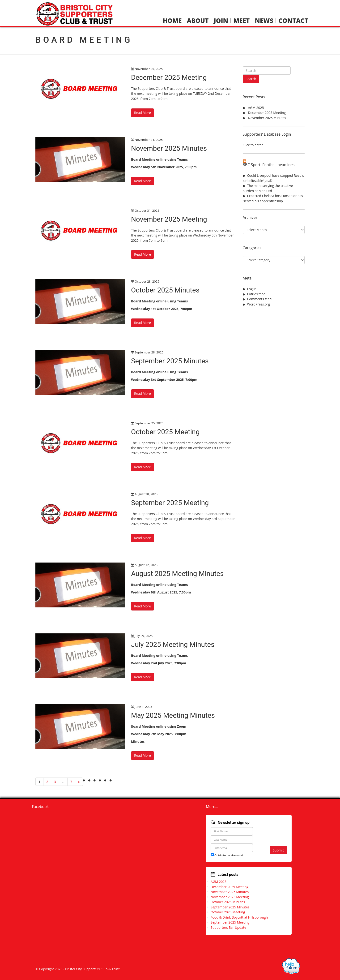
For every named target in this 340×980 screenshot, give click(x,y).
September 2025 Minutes (171, 361)
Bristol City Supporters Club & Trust (92, 969)
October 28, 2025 (147, 281)
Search (251, 79)
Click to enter (253, 145)
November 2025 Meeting (170, 219)
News (264, 21)
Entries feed (256, 294)
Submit (278, 850)
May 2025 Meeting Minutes (174, 715)
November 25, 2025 (149, 69)
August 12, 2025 (146, 565)
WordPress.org (259, 304)
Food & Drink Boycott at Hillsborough (239, 917)
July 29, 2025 (144, 636)
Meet (241, 21)
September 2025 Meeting (171, 503)
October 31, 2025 (147, 211)
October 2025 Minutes (166, 290)
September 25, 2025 (149, 423)
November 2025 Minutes (170, 148)
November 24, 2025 (149, 140)
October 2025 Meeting (166, 432)
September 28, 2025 (149, 352)
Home (172, 21)
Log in (252, 289)
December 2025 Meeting (170, 77)
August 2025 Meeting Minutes (178, 574)
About (198, 21)
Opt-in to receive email (227, 855)
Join (221, 21)
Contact (293, 21)
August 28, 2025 (146, 494)
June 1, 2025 (143, 707)
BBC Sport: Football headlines (269, 165)
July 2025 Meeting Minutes (174, 644)
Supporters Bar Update (228, 927)
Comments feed (259, 299)
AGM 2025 (256, 108)
